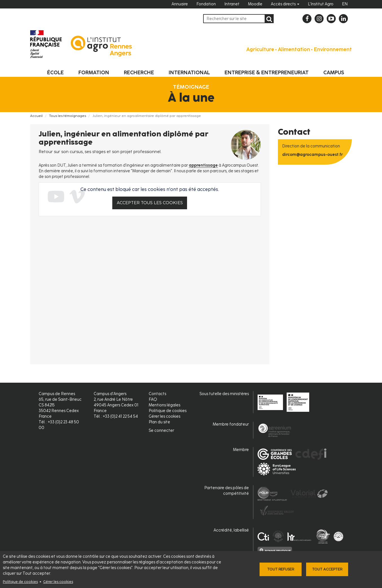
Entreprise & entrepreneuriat (267, 73)
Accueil (36, 116)
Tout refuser (281, 569)
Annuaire (180, 4)
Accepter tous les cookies (150, 203)
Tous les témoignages (68, 116)
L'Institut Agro (321, 4)
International (189, 73)
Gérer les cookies (58, 582)
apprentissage (203, 165)
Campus (334, 73)
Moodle (255, 4)
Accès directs (285, 4)
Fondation (206, 4)
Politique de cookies (20, 582)
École (55, 73)
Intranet (232, 4)
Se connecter (161, 431)
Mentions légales (164, 405)
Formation (94, 73)
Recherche (139, 73)
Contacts (157, 394)
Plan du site (159, 422)
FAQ (153, 399)
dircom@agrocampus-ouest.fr (312, 155)
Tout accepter (327, 569)
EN (345, 4)
